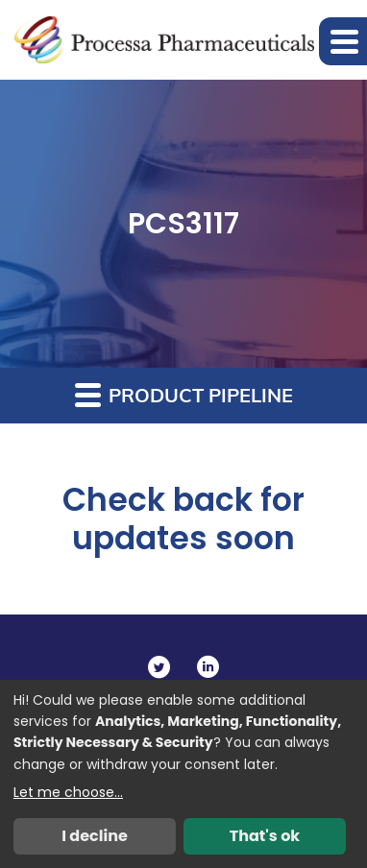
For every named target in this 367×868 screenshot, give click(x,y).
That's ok (265, 836)
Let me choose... (68, 792)
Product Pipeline (184, 394)
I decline (95, 836)
